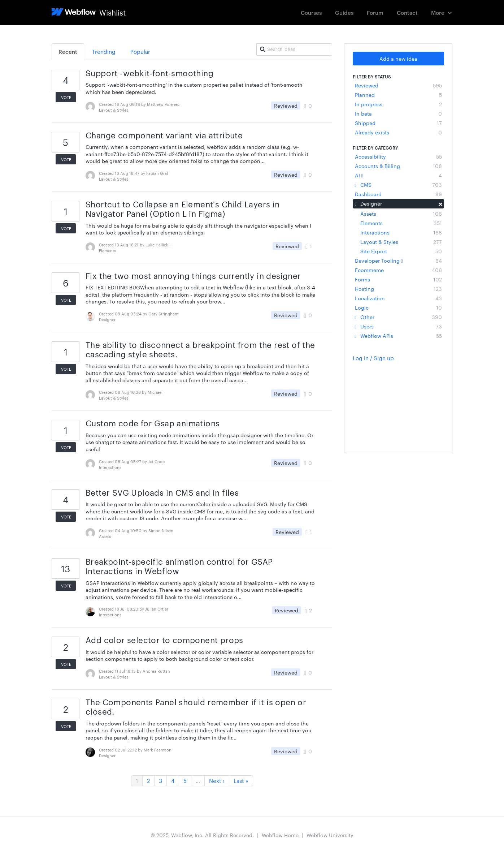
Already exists (398, 132)
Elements (401, 223)
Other (398, 317)
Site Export (401, 251)
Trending (104, 51)
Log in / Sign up (373, 358)
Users (398, 326)
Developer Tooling (398, 260)
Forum (375, 12)
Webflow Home (280, 835)
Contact (407, 12)
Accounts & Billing (398, 166)
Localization (398, 298)
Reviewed (398, 85)
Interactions (401, 232)
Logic (398, 307)
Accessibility (398, 156)
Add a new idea (398, 59)
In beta (398, 113)
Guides (344, 12)
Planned (398, 95)
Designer (398, 203)
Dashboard (398, 194)
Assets (401, 214)
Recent (68, 51)
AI (398, 175)
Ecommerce (398, 270)
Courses (311, 12)
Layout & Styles (401, 242)
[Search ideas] (294, 49)
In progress (398, 104)
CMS (398, 185)
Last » (241, 781)
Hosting (398, 289)
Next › (217, 781)
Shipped (398, 123)
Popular (140, 51)
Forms (398, 279)
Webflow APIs (398, 336)
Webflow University (330, 835)
